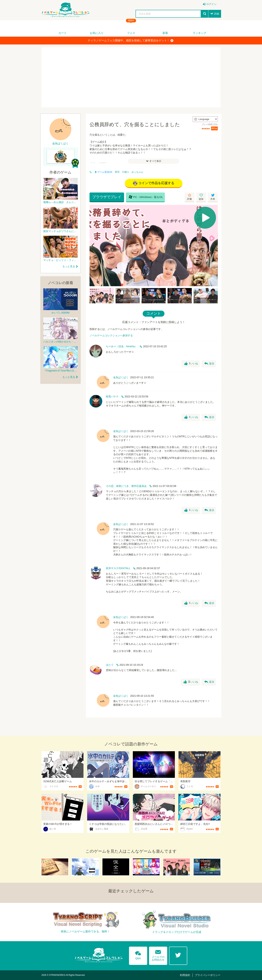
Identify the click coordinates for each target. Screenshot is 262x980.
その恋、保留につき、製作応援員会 (126, 486)
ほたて (110, 665)
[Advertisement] (131, 77)
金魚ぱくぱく (121, 377)
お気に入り (97, 33)
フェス (131, 33)
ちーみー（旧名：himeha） (122, 346)
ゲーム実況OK (104, 172)
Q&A (138, 955)
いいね (191, 364)
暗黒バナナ (112, 396)
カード (62, 33)
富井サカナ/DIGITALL (118, 568)
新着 (165, 33)
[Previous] (94, 246)
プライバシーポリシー (208, 975)
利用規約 (185, 975)
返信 (209, 364)
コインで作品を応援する (154, 183)
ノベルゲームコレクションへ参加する (111, 335)
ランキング (200, 33)
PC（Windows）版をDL (146, 197)
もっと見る (69, 266)
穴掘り (126, 172)
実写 (117, 172)
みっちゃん (137, 172)
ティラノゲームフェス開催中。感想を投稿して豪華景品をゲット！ (131, 40)
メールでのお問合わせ (158, 955)
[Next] (214, 246)
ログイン (211, 4)
